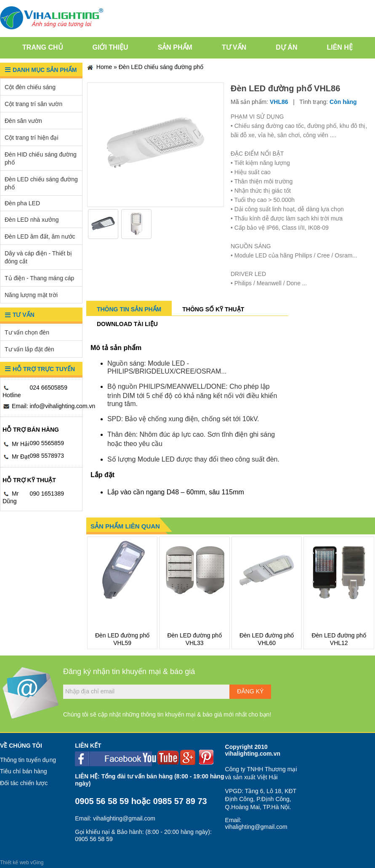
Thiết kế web (15, 863)
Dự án (286, 47)
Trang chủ (43, 47)
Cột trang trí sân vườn (33, 104)
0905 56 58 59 (102, 801)
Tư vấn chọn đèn (27, 332)
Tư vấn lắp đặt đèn (29, 349)
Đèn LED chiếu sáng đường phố (41, 183)
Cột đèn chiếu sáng (30, 87)
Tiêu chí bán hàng (24, 771)
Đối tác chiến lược (24, 783)
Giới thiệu (110, 47)
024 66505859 (48, 388)
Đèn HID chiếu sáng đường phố (41, 158)
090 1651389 (47, 494)
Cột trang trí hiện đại (32, 138)
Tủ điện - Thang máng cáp (39, 278)
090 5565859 (47, 443)
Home (99, 68)
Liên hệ (339, 47)
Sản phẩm (175, 47)
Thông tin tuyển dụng (28, 760)
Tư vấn (234, 47)
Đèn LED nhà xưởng (32, 220)
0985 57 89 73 (180, 801)
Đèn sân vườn (23, 121)
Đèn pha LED (22, 203)
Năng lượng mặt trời (31, 295)
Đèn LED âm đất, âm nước (40, 236)
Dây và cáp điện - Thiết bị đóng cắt (38, 257)
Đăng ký (250, 691)
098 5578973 (47, 456)
